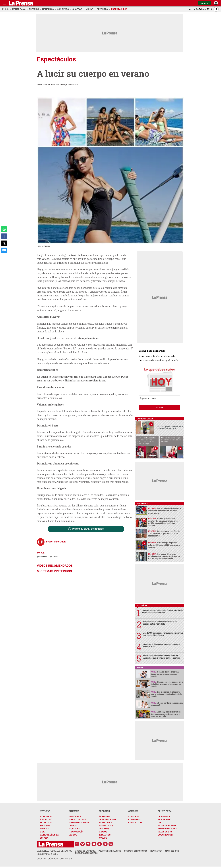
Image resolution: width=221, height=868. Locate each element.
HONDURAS (46, 816)
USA (42, 832)
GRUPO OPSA (165, 811)
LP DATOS (104, 829)
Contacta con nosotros (136, 851)
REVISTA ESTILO (167, 825)
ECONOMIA (46, 822)
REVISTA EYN (165, 832)
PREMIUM (104, 811)
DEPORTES (75, 816)
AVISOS (103, 838)
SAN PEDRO (46, 819)
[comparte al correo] (4, 250)
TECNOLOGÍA (76, 832)
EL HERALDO (165, 819)
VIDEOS (103, 832)
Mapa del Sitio (172, 851)
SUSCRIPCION (165, 835)
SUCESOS (45, 825)
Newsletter (156, 851)
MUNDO (44, 829)
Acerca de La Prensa (85, 851)
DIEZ (160, 822)
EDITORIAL (134, 816)
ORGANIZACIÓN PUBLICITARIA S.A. (55, 859)
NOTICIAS (45, 811)
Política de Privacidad (110, 851)
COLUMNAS (134, 819)
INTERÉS (74, 811)
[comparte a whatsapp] (4, 229)
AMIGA (73, 825)
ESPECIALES (105, 822)
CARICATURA (135, 822)
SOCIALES (75, 829)
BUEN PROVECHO (167, 829)
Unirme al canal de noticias (88, 529)
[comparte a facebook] (4, 236)
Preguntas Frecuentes (86, 853)
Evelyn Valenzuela (69, 84)
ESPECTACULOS (78, 819)
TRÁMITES (105, 835)
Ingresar (205, 3)
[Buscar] (216, 9)
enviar (160, 407)
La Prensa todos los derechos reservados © (54, 852)
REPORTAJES (106, 825)
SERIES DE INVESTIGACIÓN (108, 818)
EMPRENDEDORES (79, 822)
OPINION (133, 811)
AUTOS (73, 835)
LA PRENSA (164, 816)
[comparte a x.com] (4, 243)
